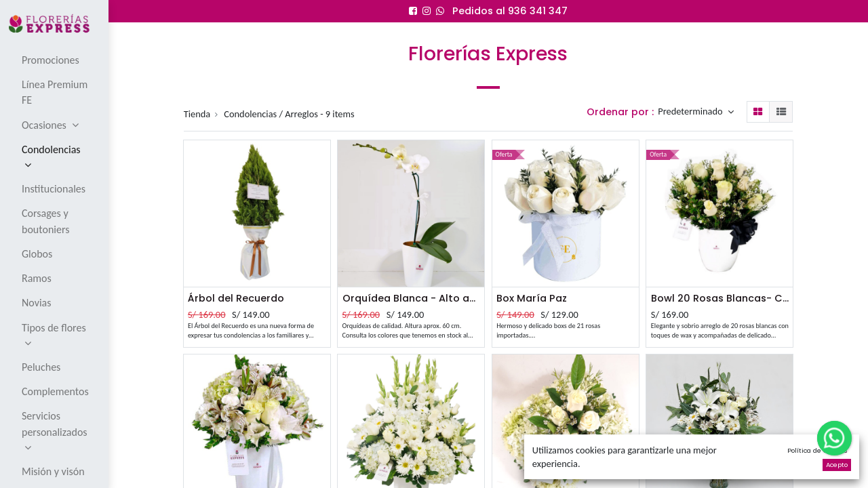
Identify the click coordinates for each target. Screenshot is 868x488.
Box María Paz (532, 298)
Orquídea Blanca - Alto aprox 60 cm (411, 298)
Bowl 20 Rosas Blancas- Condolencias (720, 298)
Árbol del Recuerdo (236, 298)
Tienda (197, 114)
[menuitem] (55, 60)
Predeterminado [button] (691, 112)
